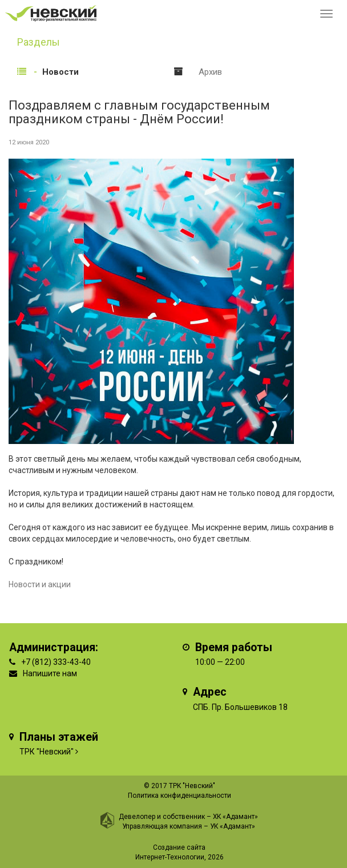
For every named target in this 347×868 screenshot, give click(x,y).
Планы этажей (59, 737)
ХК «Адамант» (235, 817)
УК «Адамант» (233, 826)
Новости (60, 72)
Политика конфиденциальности (179, 796)
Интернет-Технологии (170, 857)
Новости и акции (40, 584)
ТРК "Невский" (47, 752)
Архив (210, 72)
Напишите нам (50, 673)
